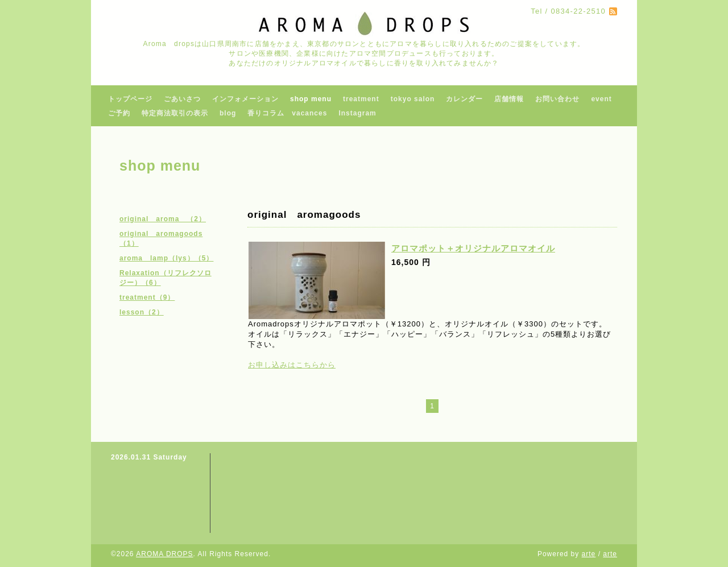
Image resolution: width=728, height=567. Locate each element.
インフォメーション (245, 99)
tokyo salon (413, 99)
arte (589, 554)
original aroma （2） (163, 219)
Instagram (357, 113)
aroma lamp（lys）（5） (166, 258)
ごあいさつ (182, 99)
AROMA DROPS (164, 554)
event (601, 99)
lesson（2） (142, 312)
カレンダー (464, 99)
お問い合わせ (557, 99)
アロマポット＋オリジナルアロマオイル (473, 248)
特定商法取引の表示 (175, 113)
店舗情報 (509, 99)
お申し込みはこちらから (292, 365)
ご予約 (119, 113)
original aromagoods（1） (161, 239)
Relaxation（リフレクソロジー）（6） (166, 278)
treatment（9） (147, 297)
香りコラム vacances (287, 113)
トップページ (130, 99)
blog (228, 113)
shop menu (311, 99)
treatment (361, 99)
